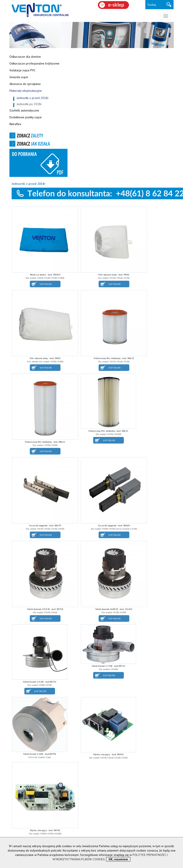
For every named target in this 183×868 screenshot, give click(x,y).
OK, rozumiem (118, 859)
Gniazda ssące (19, 77)
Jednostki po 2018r (29, 104)
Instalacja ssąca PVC (22, 70)
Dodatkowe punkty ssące (26, 117)
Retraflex (15, 124)
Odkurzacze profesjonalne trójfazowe (34, 63)
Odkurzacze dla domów (25, 57)
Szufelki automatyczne (24, 110)
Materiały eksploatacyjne (26, 91)
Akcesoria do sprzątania (25, 84)
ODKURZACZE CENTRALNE (51, 15)
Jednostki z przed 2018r (33, 98)
